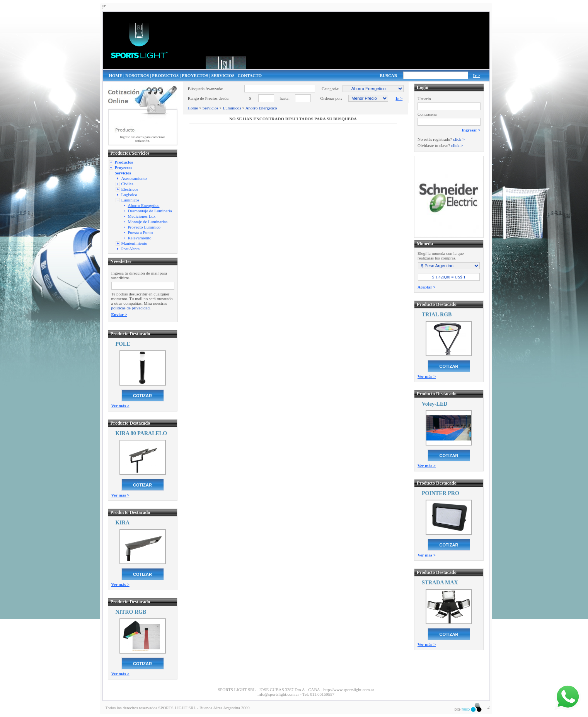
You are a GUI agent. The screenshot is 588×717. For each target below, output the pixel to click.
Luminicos (232, 108)
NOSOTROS (137, 75)
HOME (116, 75)
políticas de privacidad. (131, 308)
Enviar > (119, 314)
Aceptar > (427, 287)
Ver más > (120, 406)
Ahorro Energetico (261, 108)
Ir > (477, 75)
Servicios (210, 108)
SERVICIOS (223, 75)
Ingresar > (471, 130)
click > (459, 139)
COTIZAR (142, 396)
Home (193, 108)
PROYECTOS (195, 75)
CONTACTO (250, 75)
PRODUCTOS (165, 75)
